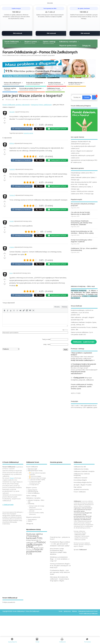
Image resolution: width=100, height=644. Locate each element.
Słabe (5, 124)
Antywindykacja (76, 173)
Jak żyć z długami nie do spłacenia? (82, 151)
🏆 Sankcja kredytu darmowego (38, 478)
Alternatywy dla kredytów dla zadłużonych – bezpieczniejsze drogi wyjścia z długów (60, 579)
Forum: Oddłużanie (80, 492)
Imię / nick (47, 344)
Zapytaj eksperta (32, 490)
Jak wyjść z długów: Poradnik (83, 485)
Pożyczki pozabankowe (35, 83)
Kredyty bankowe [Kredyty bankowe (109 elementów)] (34, 537)
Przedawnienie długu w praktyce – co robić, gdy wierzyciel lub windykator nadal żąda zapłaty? (60, 544)
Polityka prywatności (9, 602)
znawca (12, 247)
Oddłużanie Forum (54, 89)
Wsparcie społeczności (68, 46)
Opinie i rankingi (49, 42)
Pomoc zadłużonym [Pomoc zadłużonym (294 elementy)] (36, 545)
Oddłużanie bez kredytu (81, 469)
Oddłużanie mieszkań (80, 478)
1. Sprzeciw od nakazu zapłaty (37, 480)
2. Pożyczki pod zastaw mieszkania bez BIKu (35, 482)
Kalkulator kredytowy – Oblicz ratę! (36, 501)
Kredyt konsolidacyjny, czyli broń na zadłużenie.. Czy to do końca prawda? (82, 312)
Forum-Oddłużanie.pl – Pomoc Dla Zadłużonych (40, 52)
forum (12, 478)
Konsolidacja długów (80, 480)
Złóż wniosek (18, 33)
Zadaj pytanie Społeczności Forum (88, 611)
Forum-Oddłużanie (12, 42)
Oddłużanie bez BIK (80, 467)
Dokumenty (31, 504)
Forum (61, 611)
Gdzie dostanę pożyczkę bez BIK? (81, 182)
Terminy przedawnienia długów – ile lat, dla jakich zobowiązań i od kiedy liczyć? (60, 566)
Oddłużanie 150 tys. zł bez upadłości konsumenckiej (84, 249)
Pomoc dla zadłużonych (12, 83)
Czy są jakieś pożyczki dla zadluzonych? (83, 146)
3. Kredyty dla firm (34, 485)
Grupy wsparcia (32, 520)
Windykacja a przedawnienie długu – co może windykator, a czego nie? (60, 559)
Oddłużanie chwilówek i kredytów (84, 471)
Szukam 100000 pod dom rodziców (82, 191)
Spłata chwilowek (76, 177)
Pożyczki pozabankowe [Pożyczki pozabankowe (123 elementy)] (35, 551)
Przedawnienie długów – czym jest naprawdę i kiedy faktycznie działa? (60, 572)
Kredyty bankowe (56, 83)
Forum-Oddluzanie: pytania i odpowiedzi (16, 105)
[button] (4, 310)
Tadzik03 (12, 169)
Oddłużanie (74, 187)
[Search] (77, 97)
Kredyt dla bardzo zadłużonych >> (83, 360)
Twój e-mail (46, 339)
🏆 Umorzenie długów (35, 476)
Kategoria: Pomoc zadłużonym (41, 105)
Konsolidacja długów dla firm (83, 482)
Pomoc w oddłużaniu (34, 493)
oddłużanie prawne (80, 535)
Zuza (11, 273)
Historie (30, 521)
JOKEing (12, 143)
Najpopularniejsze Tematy (35, 471)
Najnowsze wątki (32, 469)
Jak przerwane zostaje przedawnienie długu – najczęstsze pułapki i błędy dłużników (58, 551)
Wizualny (57, 307)
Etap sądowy (78, 487)
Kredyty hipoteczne (75, 83)
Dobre (5, 117)
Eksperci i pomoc (31, 42)
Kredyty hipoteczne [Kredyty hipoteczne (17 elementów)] (34, 540)
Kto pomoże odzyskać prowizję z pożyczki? (83, 205)
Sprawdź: (80, 550)
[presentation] (4, 310)
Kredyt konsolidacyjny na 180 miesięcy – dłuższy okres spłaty (82, 232)
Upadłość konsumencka (81, 489)
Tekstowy (65, 307)
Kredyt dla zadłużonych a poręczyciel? (83, 155)
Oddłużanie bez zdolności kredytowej (82, 475)
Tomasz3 (12, 195)
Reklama (75, 611)
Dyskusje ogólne (10, 89)
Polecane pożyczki (33, 492)
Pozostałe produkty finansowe (30, 89)
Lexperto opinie (34, 99)
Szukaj (87, 97)
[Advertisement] (84, 269)
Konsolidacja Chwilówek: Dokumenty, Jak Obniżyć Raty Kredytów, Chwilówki (82, 223)
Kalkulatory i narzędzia (68, 42)
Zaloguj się (86, 46)
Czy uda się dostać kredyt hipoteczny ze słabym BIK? (80, 213)
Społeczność (67, 611)
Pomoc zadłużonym (23, 99)
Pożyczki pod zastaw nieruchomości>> (78, 373)
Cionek (11, 221)
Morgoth (12, 112)
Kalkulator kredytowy (79, 291)
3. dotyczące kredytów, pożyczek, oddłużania (82, 379)
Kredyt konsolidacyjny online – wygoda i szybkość (82, 241)
